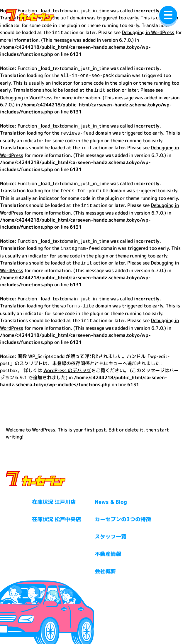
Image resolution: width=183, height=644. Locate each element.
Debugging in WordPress (148, 32)
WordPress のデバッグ (67, 363)
